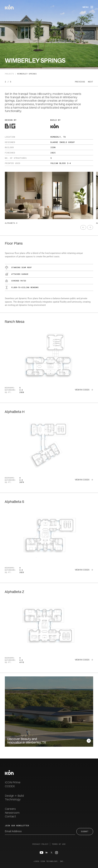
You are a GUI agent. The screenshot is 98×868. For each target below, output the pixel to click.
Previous (80, 82)
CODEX (10, 786)
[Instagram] (57, 853)
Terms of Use (59, 844)
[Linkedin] (46, 853)
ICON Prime (13, 782)
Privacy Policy (40, 844)
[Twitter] (52, 853)
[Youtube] (41, 853)
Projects (9, 74)
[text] (83, 227)
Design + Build (14, 796)
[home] (9, 7)
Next (91, 82)
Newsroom (12, 813)
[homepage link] (9, 773)
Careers (10, 809)
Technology (13, 800)
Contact (10, 817)
